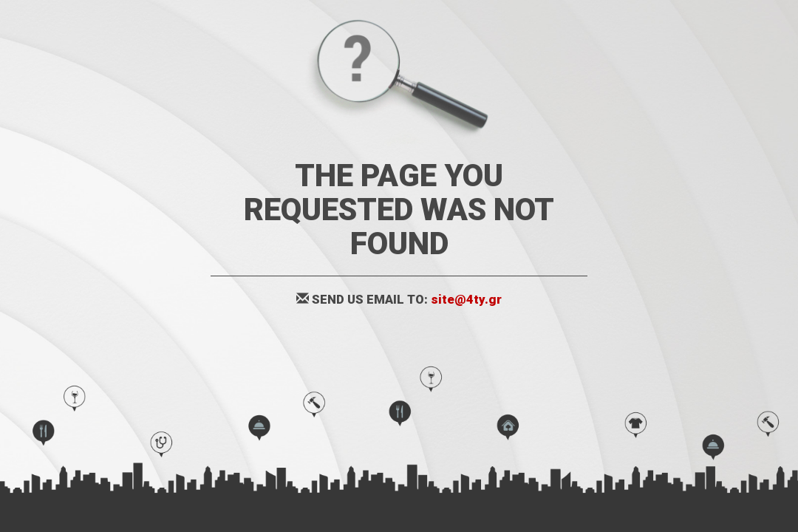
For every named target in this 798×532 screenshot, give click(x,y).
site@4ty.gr (466, 299)
